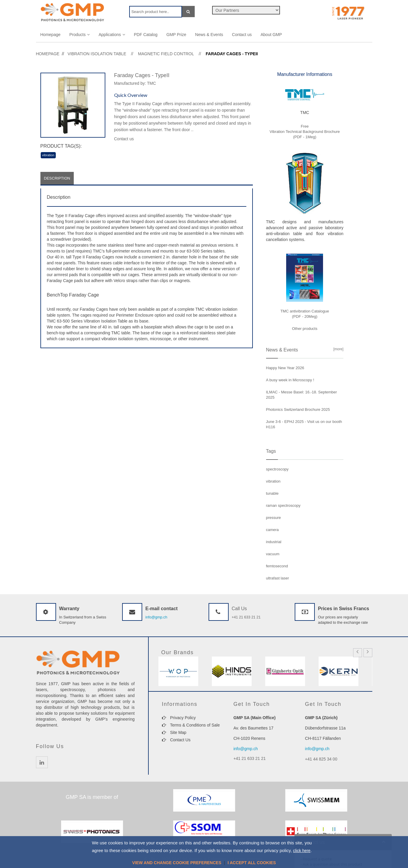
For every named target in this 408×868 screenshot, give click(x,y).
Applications (112, 35)
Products (80, 35)
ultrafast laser (278, 578)
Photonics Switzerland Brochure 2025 (298, 409)
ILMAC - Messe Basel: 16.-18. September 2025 (302, 395)
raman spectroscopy (283, 505)
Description (58, 179)
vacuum (273, 554)
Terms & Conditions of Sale (191, 725)
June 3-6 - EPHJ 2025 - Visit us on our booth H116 (304, 424)
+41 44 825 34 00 (321, 759)
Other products (305, 329)
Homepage (51, 35)
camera (272, 530)
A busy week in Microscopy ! (290, 380)
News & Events (209, 35)
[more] (337, 349)
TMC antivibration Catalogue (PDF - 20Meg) (305, 314)
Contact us (242, 35)
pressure (274, 518)
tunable (272, 493)
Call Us (239, 609)
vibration (48, 155)
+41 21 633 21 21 (247, 617)
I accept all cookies (252, 863)
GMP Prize (176, 35)
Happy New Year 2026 (285, 368)
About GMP (271, 35)
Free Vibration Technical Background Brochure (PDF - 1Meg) (305, 132)
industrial (274, 542)
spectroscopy (277, 469)
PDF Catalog (146, 35)
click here (302, 851)
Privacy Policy (179, 718)
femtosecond (277, 566)
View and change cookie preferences (177, 863)
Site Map (174, 732)
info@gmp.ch (157, 617)
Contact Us (176, 740)
